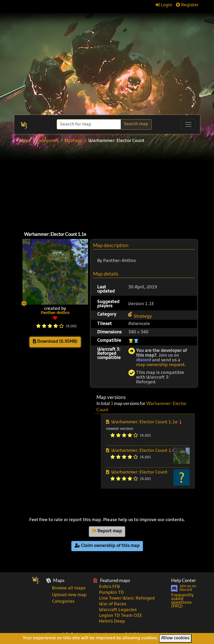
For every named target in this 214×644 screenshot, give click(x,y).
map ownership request (160, 365)
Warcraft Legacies (118, 610)
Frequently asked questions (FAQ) (182, 601)
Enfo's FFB (109, 587)
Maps (25, 141)
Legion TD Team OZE (121, 616)
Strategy (73, 141)
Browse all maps (69, 588)
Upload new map (69, 595)
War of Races (113, 604)
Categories (47, 141)
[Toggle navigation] (188, 124)
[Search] (89, 124)
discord (144, 360)
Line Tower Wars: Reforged (127, 599)
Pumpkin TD (111, 593)
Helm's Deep (112, 622)
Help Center (184, 580)
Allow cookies (175, 638)
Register (187, 5)
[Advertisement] (114, 186)
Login (164, 5)
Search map (136, 124)
